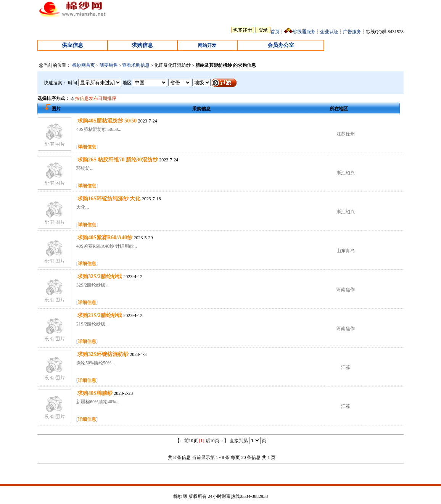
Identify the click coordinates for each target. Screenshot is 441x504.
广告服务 (352, 32)
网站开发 (207, 45)
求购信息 (142, 45)
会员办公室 (281, 45)
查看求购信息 (136, 65)
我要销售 (109, 65)
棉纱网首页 (84, 65)
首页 (275, 32)
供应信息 (72, 45)
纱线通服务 (304, 32)
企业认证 (329, 32)
